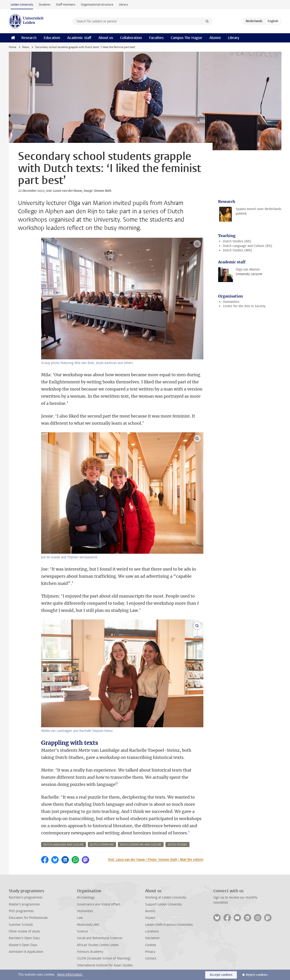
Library (123, 5)
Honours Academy (90, 952)
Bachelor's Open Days (24, 938)
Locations (152, 931)
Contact (151, 958)
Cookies (151, 945)
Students (44, 5)
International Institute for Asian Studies (105, 965)
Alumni (215, 38)
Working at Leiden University (166, 897)
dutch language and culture (64, 845)
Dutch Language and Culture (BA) (247, 246)
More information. (70, 975)
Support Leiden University (163, 904)
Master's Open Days (23, 945)
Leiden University (22, 5)
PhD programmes (21, 911)
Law (80, 918)
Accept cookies (221, 975)
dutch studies (177, 845)
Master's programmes (24, 904)
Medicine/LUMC (88, 925)
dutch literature (102, 845)
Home (12, 47)
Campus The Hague (186, 38)
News (26, 47)
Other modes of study (24, 931)
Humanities (231, 302)
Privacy (150, 952)
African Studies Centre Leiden (98, 945)
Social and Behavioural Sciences (100, 938)
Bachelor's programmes (26, 897)
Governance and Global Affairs (99, 904)
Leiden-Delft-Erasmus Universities (169, 925)
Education (52, 38)
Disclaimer (152, 938)
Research (29, 38)
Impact (150, 918)
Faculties (156, 38)
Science (82, 931)
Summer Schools (21, 925)
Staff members (66, 5)
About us (106, 38)
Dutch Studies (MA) (237, 250)
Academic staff (79, 38)
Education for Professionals (28, 918)
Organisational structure (97, 5)
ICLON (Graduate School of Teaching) (104, 958)
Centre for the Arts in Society (244, 306)
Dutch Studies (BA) (237, 241)
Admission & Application (26, 952)
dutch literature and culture (141, 845)
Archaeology (86, 897)
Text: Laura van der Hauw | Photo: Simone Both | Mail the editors (156, 860)
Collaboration (131, 38)
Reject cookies (257, 975)
